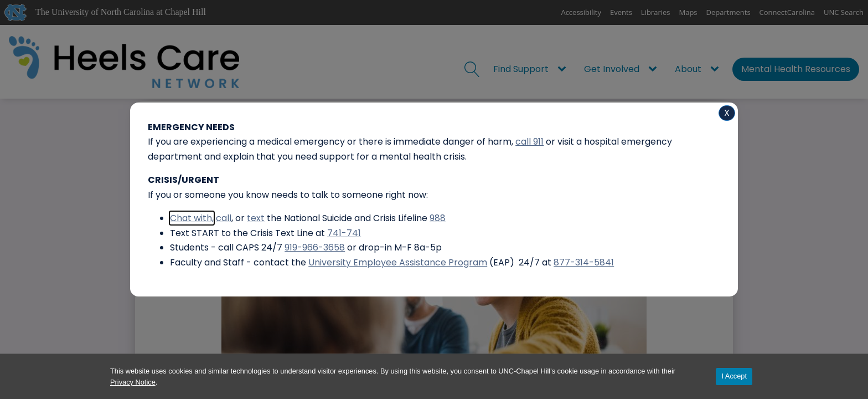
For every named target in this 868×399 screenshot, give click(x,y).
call (224, 218)
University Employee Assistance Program (398, 262)
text (256, 218)
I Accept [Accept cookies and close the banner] (734, 376)
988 (438, 218)
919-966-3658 (315, 247)
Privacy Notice (133, 382)
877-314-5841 (584, 262)
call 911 (529, 142)
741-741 (344, 233)
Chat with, (192, 218)
